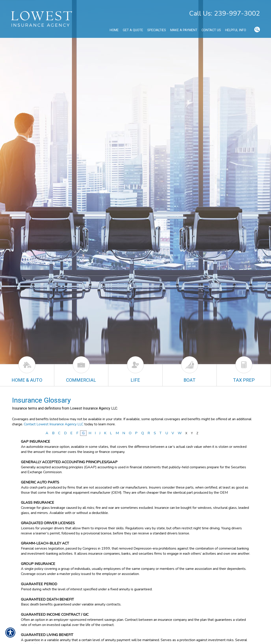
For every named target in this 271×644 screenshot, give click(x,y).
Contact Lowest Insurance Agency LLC (54, 424)
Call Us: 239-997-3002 (224, 13)
